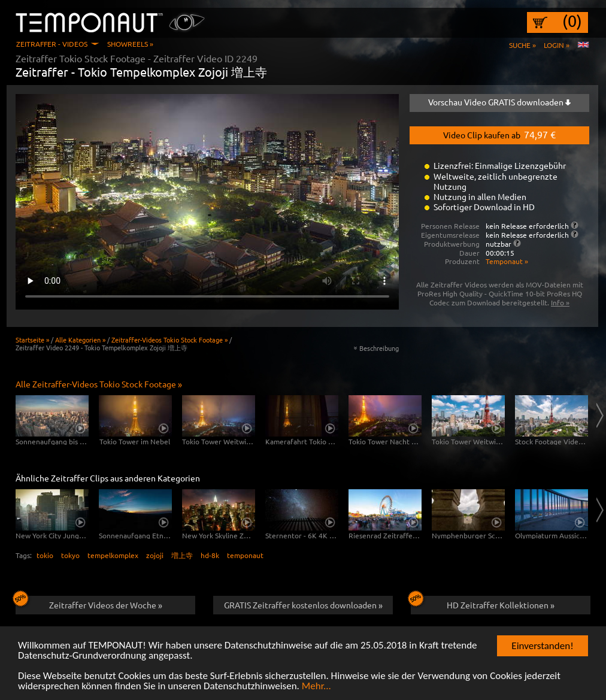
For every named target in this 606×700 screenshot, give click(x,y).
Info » (560, 302)
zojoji (155, 555)
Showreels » (130, 44)
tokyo (70, 555)
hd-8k (210, 555)
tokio (45, 555)
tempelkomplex (113, 555)
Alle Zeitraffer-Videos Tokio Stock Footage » (99, 384)
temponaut (245, 555)
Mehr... (316, 687)
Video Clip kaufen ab (499, 134)
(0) (572, 21)
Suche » (522, 45)
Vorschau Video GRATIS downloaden (499, 102)
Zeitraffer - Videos (52, 44)
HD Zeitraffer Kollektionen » (483, 603)
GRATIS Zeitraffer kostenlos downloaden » (303, 605)
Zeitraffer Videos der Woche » (89, 603)
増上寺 (182, 555)
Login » (557, 45)
